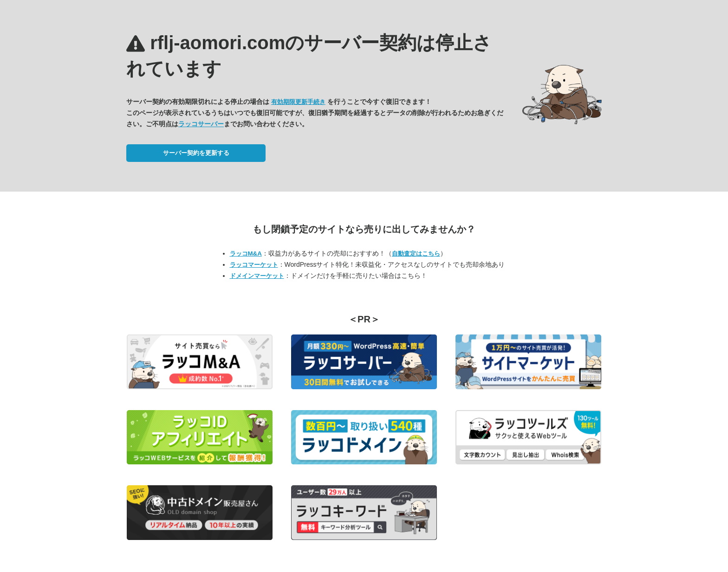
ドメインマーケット (257, 276)
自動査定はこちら (416, 254)
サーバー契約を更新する (196, 153)
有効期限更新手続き (298, 102)
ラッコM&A (246, 254)
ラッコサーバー (201, 124)
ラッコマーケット (254, 265)
